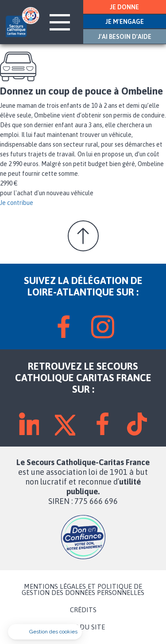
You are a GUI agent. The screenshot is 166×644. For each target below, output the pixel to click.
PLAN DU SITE (83, 627)
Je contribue (17, 203)
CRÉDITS (83, 610)
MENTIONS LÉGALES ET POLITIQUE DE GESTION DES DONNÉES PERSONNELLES (83, 590)
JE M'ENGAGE (125, 22)
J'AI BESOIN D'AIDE (125, 37)
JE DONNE (124, 7)
